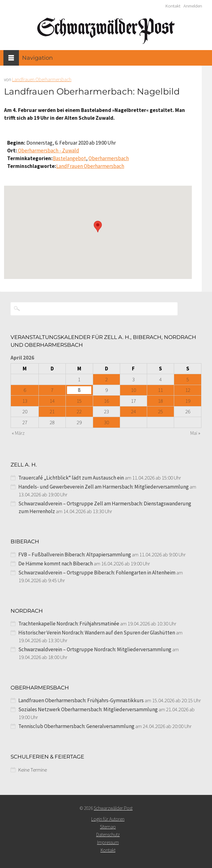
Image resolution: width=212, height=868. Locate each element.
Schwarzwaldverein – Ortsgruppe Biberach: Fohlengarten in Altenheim (97, 573)
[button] (98, 227)
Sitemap (108, 827)
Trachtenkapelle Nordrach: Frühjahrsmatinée (69, 624)
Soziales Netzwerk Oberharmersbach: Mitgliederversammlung (88, 709)
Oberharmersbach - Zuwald (48, 151)
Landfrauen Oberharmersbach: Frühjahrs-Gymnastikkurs (81, 700)
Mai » (195, 433)
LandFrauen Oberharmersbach (90, 166)
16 (106, 401)
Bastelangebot (69, 158)
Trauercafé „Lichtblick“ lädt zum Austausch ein (71, 478)
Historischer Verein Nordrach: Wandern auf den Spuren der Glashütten (97, 633)
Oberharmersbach (109, 158)
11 (160, 390)
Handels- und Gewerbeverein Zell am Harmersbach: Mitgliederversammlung (104, 487)
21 (52, 411)
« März (18, 433)
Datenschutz (108, 835)
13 (25, 401)
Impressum (108, 842)
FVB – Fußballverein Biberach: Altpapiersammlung (75, 555)
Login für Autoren (108, 819)
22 (79, 411)
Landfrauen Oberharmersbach (42, 79)
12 (188, 390)
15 (79, 401)
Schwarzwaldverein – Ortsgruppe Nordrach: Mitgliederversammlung (95, 649)
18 (160, 401)
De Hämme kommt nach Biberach (56, 564)
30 (106, 422)
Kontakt (173, 6)
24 (133, 411)
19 (188, 401)
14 (52, 401)
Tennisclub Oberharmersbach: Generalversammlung (76, 726)
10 (133, 390)
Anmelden (193, 6)
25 (160, 411)
